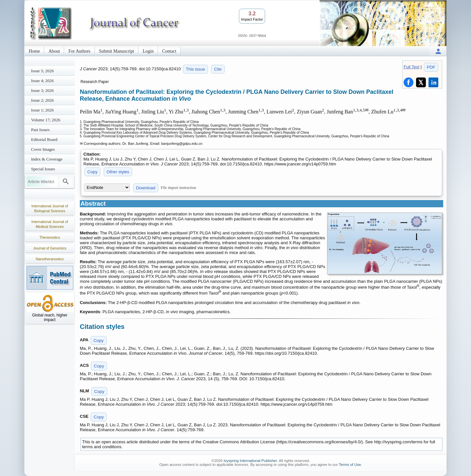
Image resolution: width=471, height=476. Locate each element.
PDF (431, 67)
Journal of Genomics (50, 248)
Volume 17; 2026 (46, 120)
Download (146, 188)
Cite (218, 69)
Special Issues (43, 169)
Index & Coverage (47, 159)
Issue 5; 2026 (42, 71)
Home (34, 51)
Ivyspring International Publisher (250, 461)
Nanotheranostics (50, 259)
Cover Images (43, 149)
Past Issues (40, 130)
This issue (195, 69)
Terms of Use (350, 465)
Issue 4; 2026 (42, 81)
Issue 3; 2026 (42, 90)
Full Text (411, 67)
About (54, 51)
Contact (169, 51)
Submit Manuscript (117, 51)
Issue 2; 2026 (42, 100)
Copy (92, 172)
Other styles (118, 172)
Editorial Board (44, 139)
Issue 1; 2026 (42, 110)
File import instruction (179, 188)
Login (148, 51)
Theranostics (50, 237)
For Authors (79, 51)
